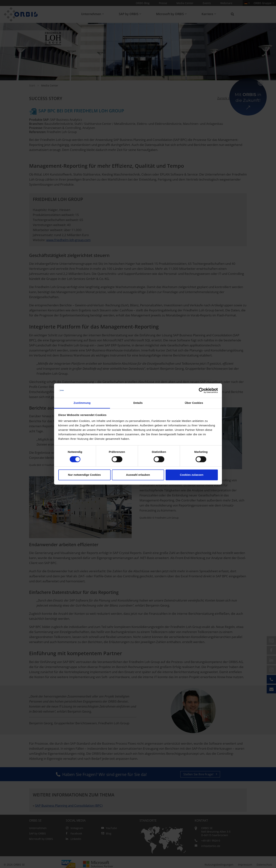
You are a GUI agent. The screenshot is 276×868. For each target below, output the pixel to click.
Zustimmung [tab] (82, 403)
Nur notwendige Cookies (84, 475)
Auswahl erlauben (138, 475)
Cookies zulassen (192, 475)
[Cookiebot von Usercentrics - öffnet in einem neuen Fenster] (201, 391)
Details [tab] (138, 403)
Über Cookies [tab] (194, 403)
